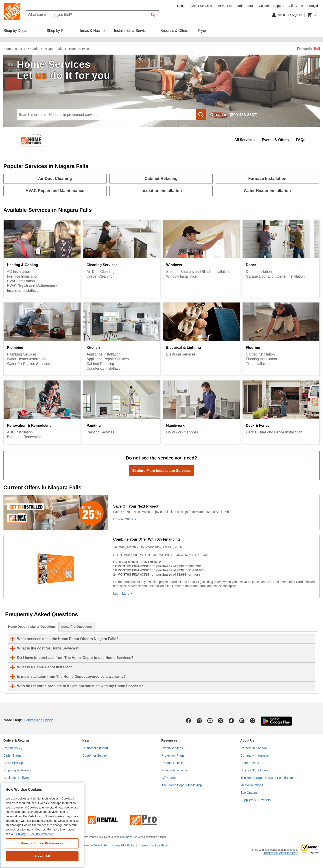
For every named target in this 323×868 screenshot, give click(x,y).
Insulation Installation (24, 290)
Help (86, 740)
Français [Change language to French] (313, 6)
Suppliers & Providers (256, 800)
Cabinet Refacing (100, 364)
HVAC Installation (21, 281)
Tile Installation (258, 364)
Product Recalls (172, 763)
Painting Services (100, 432)
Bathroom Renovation (24, 437)
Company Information (255, 755)
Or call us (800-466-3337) (234, 115)
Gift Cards (296, 6)
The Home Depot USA (93, 846)
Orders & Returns (16, 740)
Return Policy (13, 748)
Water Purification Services (28, 364)
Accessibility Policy (123, 846)
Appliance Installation (104, 354)
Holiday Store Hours (254, 770)
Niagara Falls (54, 49)
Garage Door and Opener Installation (275, 276)
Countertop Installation (105, 368)
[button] (153, 15)
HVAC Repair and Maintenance (32, 286)
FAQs (301, 140)
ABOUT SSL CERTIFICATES (281, 853)
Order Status (246, 6)
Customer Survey (95, 755)
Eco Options (249, 793)
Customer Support (272, 6)
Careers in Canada (254, 748)
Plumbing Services (22, 354)
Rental (182, 6)
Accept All (42, 856)
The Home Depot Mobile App (182, 785)
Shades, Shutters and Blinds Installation (198, 272)
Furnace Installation (23, 276)
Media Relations (252, 785)
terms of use (130, 837)
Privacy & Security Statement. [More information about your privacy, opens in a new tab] (36, 834)
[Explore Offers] (215, 519)
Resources (169, 740)
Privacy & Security (174, 770)
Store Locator (13, 49)
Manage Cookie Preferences (42, 843)
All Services (244, 140)
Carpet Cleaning (100, 276)
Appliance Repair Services (108, 359)
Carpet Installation (260, 354)
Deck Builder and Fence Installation (274, 432)
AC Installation (19, 272)
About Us (247, 740)
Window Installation (182, 276)
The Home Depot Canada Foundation (267, 778)
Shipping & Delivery (17, 770)
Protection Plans (173, 755)
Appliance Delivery (17, 778)
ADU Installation (20, 432)
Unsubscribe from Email (154, 846)
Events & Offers (275, 140)
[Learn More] (215, 594)
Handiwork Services (182, 432)
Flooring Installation (261, 359)
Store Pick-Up (13, 763)
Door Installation (259, 272)
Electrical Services (181, 354)
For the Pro (224, 6)
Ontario (33, 49)
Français (304, 49)
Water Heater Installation (27, 359)
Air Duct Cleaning (101, 272)
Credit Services (201, 6)
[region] (42, 825)
